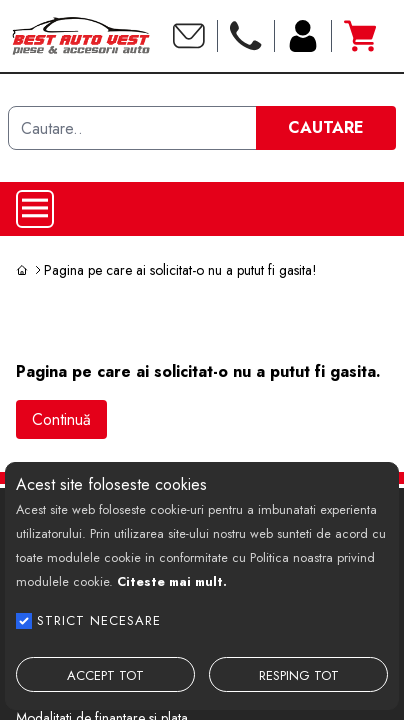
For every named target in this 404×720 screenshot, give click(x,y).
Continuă (61, 419)
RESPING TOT (299, 675)
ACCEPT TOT (105, 675)
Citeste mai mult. (172, 581)
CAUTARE (326, 127)
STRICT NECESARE (99, 620)
